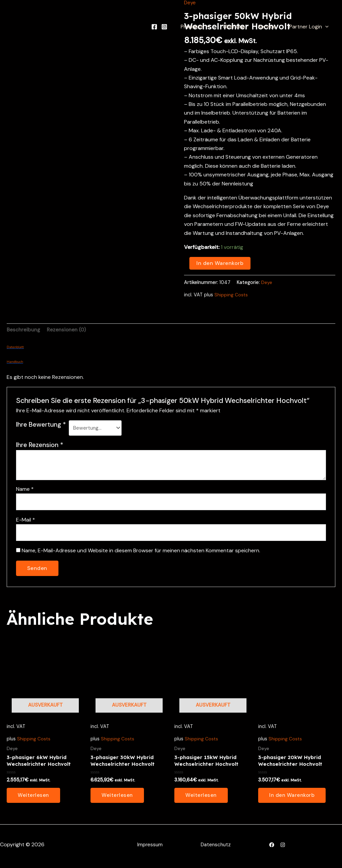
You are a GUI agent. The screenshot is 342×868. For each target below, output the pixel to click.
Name (25, 489)
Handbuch (15, 362)
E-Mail (26, 521)
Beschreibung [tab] (24, 330)
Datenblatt (15, 348)
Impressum (149, 848)
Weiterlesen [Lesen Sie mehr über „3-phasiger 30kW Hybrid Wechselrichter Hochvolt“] (118, 798)
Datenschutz (216, 848)
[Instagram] (175, 27)
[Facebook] (165, 27)
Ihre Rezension (40, 445)
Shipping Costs (231, 295)
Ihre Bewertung (41, 425)
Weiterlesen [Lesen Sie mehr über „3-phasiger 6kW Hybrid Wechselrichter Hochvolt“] (34, 798)
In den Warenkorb (220, 263)
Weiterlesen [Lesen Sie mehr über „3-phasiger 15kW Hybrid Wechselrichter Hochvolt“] (201, 798)
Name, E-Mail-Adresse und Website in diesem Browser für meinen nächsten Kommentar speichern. (141, 552)
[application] (216, 27)
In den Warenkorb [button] (293, 798)
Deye (267, 282)
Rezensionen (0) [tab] (69, 330)
